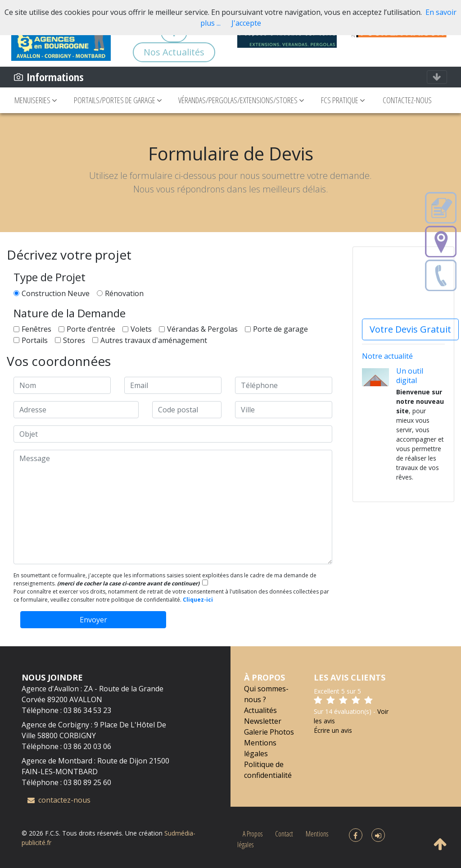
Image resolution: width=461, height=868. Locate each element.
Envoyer (93, 620)
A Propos (253, 834)
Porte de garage (280, 329)
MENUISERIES (36, 100)
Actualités (260, 710)
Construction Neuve (56, 293)
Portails (35, 340)
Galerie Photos (269, 732)
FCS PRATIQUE (344, 100)
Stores (74, 340)
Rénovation (124, 293)
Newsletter (263, 721)
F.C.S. (53, 833)
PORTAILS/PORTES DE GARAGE (118, 100)
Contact (284, 834)
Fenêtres (36, 329)
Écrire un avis (333, 730)
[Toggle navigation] (437, 77)
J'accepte (246, 23)
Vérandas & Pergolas (202, 329)
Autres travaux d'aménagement (154, 340)
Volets (141, 329)
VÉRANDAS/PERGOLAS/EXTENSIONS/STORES (241, 100)
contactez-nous (59, 800)
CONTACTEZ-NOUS (407, 100)
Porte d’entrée (91, 329)
